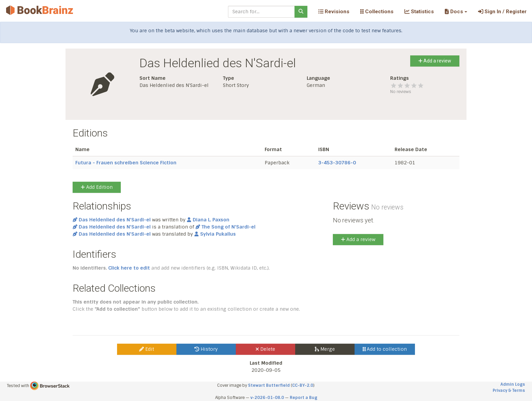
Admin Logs (513, 384)
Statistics (419, 12)
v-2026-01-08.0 (267, 398)
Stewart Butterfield (269, 385)
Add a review (435, 61)
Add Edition (97, 187)
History (206, 349)
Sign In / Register (502, 12)
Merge (325, 349)
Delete (265, 349)
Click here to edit (129, 268)
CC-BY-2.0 (303, 385)
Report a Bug (303, 398)
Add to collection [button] (385, 349)
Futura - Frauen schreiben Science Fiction (126, 163)
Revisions (334, 12)
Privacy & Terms (509, 390)
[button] (456, 12)
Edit (147, 349)
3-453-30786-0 (337, 163)
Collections (377, 12)
